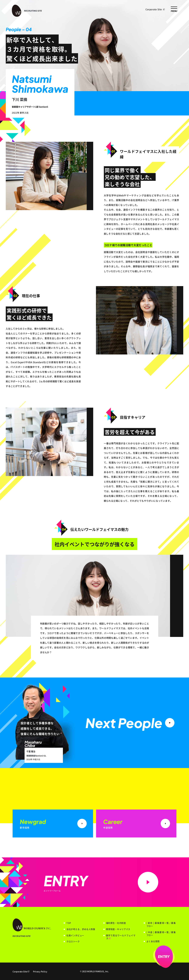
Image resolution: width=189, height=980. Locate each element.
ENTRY (164, 956)
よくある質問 (153, 941)
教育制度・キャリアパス (118, 929)
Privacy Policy (40, 971)
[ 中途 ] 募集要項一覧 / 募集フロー (161, 934)
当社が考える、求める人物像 (81, 929)
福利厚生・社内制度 (116, 923)
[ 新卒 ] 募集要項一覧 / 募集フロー (161, 924)
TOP (69, 923)
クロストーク (73, 941)
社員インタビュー (75, 935)
